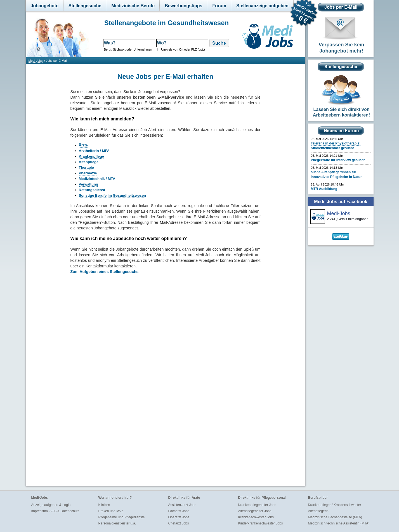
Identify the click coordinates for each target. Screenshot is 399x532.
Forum (219, 6)
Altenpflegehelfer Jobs (255, 511)
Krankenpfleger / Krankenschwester (335, 505)
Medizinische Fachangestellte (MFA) (335, 517)
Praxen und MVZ (111, 511)
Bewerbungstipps (183, 6)
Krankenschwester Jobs (256, 517)
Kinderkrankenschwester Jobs (261, 523)
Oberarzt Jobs (179, 517)
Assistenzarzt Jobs (182, 505)
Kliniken (104, 505)
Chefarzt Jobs (179, 523)
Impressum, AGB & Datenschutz (55, 511)
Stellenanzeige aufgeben (262, 6)
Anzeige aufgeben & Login (51, 505)
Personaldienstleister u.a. (117, 523)
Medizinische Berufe (133, 6)
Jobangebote (45, 6)
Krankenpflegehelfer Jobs (257, 505)
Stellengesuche (85, 6)
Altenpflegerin (318, 511)
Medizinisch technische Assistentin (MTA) (339, 523)
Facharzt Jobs (179, 511)
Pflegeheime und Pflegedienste (122, 517)
